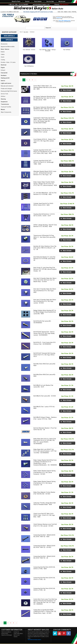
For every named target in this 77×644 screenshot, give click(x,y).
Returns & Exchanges (7, 635)
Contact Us (16, 632)
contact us (59, 18)
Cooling (3, 60)
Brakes (3, 52)
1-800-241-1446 (13, 4)
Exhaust (3, 70)
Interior (3, 81)
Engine (3, 68)
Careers (16, 637)
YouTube (60, 633)
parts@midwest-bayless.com (41, 4)
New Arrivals (9, 36)
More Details (67, 90)
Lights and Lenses (6, 83)
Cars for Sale (50, 1)
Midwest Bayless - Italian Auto (38, 8)
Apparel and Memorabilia (8, 47)
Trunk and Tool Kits (6, 107)
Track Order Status (18, 633)
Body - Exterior (5, 49)
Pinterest (64, 633)
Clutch (3, 57)
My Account (62, 1)
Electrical (4, 65)
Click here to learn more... (35, 640)
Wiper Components (6, 112)
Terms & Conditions (6, 632)
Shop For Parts (16, 1)
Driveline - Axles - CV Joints (8, 62)
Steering (3, 99)
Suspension (4, 102)
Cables (3, 54)
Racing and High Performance (9, 91)
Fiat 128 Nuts (67, 50)
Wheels (3, 110)
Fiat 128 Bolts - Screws (29, 50)
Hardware (4, 75)
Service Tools (4, 94)
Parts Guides (38, 1)
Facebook (69, 633)
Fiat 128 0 (26, 32)
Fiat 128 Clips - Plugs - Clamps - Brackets (48, 50)
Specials (9, 40)
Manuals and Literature (7, 86)
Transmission (5, 104)
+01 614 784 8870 (23, 4)
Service (27, 1)
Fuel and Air (4, 73)
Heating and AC (5, 78)
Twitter (55, 633)
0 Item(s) (62, 4)
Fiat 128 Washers (29, 66)
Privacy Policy (5, 633)
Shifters (3, 96)
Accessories (4, 44)
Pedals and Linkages (6, 89)
